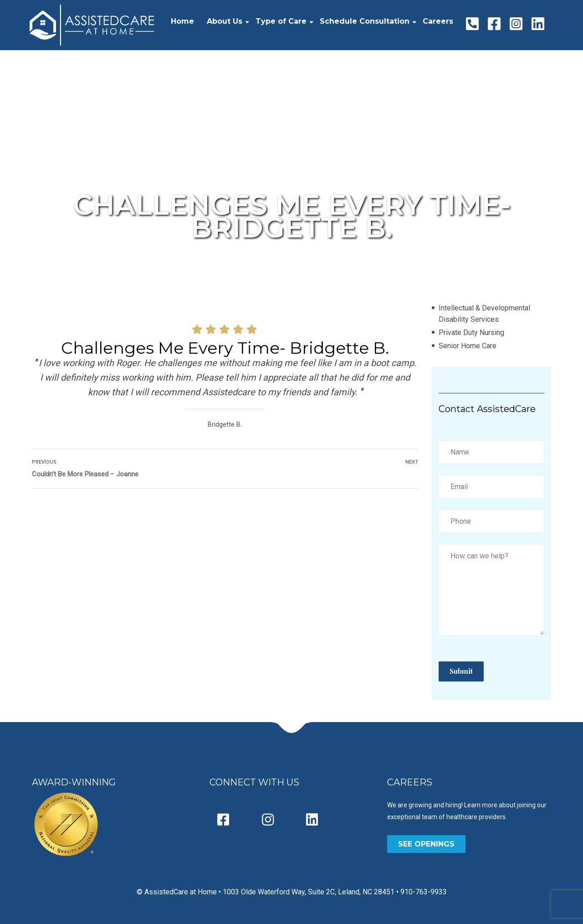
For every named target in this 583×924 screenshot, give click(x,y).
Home (182, 21)
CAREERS (410, 782)
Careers (438, 21)
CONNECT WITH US (254, 782)
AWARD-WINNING (74, 782)
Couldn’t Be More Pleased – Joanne (85, 474)
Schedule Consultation (365, 21)
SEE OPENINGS (426, 844)
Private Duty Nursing (471, 333)
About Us (225, 21)
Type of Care (281, 21)
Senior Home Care (468, 346)
